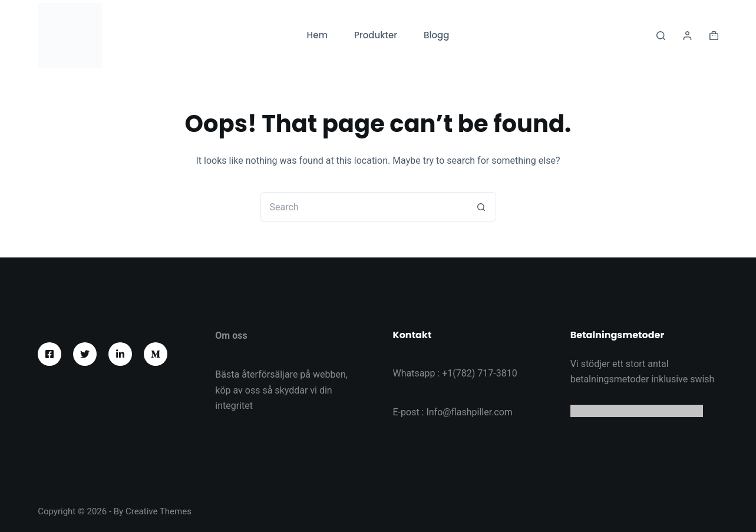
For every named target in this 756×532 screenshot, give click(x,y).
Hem (317, 35)
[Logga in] (687, 36)
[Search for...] (364, 207)
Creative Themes (159, 511)
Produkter (376, 35)
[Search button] (481, 207)
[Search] (661, 36)
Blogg (436, 35)
